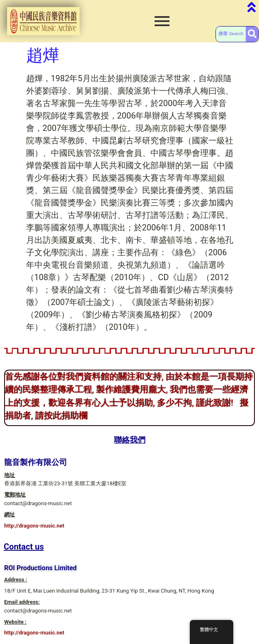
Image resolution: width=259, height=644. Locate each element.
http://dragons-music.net (34, 526)
